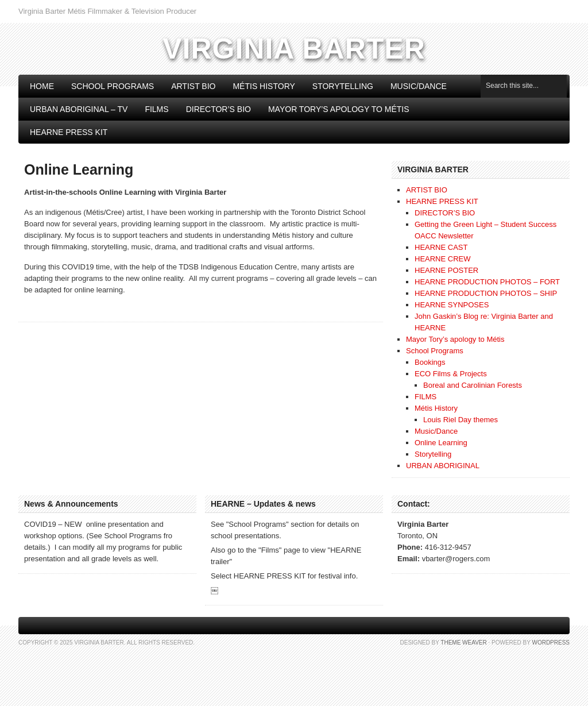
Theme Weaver (463, 643)
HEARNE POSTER (446, 270)
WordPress (551, 643)
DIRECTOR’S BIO (218, 109)
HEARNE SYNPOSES (452, 305)
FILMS (156, 109)
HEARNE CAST (441, 247)
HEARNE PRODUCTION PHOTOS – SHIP (486, 293)
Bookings (430, 362)
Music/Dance (419, 86)
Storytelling (343, 86)
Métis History (264, 86)
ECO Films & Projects (451, 374)
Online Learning (441, 443)
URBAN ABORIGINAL (443, 466)
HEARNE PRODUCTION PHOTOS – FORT (487, 282)
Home (42, 86)
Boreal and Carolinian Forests (473, 385)
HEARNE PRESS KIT (69, 132)
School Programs (113, 86)
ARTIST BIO (193, 86)
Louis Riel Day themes (461, 420)
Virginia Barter (294, 49)
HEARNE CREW (443, 259)
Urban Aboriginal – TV (79, 109)
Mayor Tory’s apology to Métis (339, 109)
